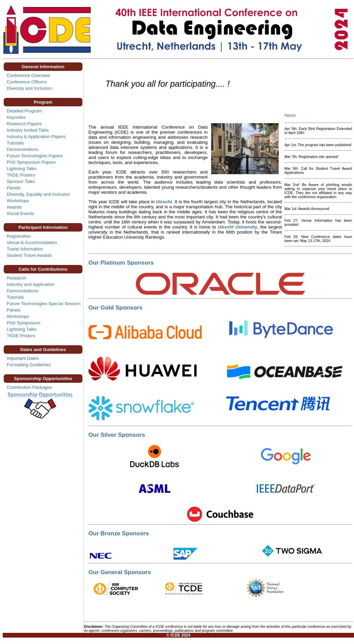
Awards (14, 207)
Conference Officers (27, 82)
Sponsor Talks (21, 181)
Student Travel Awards (29, 255)
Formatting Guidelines (29, 365)
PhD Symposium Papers (31, 162)
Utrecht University (238, 227)
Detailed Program (24, 111)
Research (16, 278)
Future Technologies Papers (35, 156)
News (290, 115)
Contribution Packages (29, 387)
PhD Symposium (23, 323)
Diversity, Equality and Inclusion (38, 194)
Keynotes (16, 117)
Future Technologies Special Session (44, 304)
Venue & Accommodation (32, 243)
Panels (14, 188)
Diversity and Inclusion (29, 88)
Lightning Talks (22, 169)
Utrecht (164, 202)
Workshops (18, 201)
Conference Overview (28, 75)
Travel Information (25, 249)
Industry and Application (31, 284)
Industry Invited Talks (28, 130)
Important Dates (23, 358)
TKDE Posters (21, 175)
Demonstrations (22, 149)
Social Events (20, 213)
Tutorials (15, 143)
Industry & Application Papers (36, 137)
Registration (19, 236)
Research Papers (24, 124)
